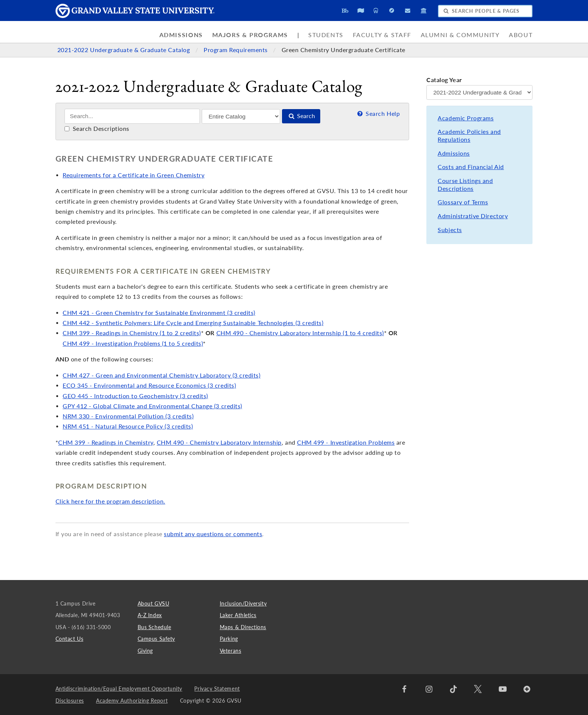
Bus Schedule (154, 627)
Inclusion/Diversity (243, 603)
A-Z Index (150, 615)
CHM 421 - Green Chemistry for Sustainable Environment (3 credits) (159, 313)
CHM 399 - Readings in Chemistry (106, 442)
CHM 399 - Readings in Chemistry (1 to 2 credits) (132, 333)
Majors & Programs (250, 35)
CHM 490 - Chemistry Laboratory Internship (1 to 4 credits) (300, 333)
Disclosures (70, 701)
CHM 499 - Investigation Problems (346, 442)
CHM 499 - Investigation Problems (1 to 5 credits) (133, 343)
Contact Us (69, 639)
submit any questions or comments (213, 534)
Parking (229, 639)
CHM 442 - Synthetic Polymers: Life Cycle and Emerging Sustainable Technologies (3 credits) (193, 323)
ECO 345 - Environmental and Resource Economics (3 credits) (149, 385)
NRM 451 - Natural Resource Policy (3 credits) (128, 426)
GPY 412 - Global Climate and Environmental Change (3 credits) (152, 406)
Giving (145, 651)
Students (326, 35)
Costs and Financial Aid (471, 167)
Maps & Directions (243, 627)
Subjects (450, 230)
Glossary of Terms (463, 202)
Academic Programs (466, 118)
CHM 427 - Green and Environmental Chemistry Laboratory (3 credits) (161, 375)
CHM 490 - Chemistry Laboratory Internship (219, 442)
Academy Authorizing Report (132, 701)
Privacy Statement (217, 689)
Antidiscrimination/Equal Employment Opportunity (119, 689)
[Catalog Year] (479, 92)
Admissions (181, 35)
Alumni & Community (460, 35)
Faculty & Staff (382, 35)
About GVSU (153, 603)
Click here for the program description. (110, 501)
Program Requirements (236, 50)
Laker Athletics (238, 615)
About (521, 35)
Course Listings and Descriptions (465, 185)
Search (301, 116)
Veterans (230, 651)
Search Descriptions (97, 129)
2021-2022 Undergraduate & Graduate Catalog (124, 50)
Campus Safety (156, 639)
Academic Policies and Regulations (469, 136)
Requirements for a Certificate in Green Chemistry (133, 175)
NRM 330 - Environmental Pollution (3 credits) (128, 416)
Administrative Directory (473, 216)
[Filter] (241, 116)
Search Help (378, 114)
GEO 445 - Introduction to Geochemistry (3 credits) (135, 396)
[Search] (132, 116)
